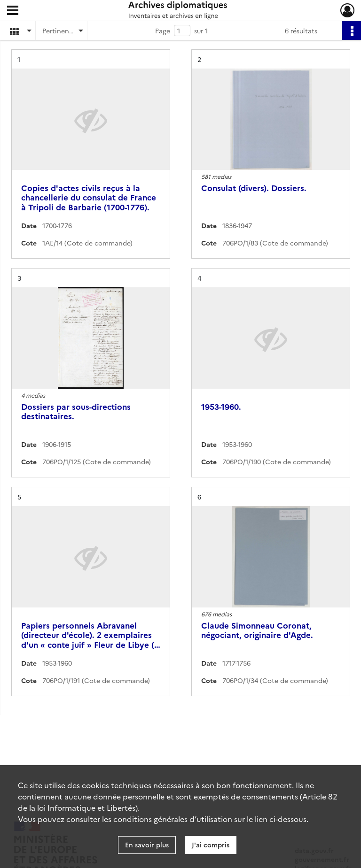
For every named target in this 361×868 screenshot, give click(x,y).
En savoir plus (147, 845)
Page (163, 31)
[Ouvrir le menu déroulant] (13, 11)
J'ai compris (211, 845)
